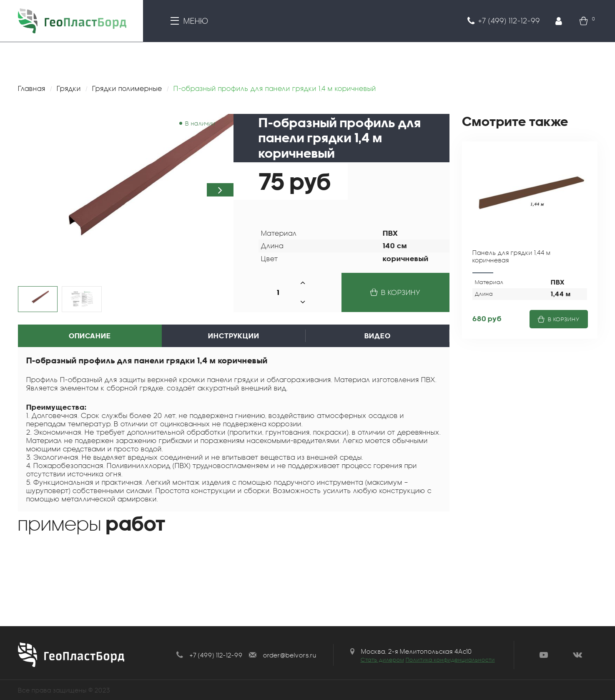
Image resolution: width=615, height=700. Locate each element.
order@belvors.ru (290, 655)
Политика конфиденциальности (450, 660)
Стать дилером (382, 660)
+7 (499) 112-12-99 (216, 655)
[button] (220, 190)
